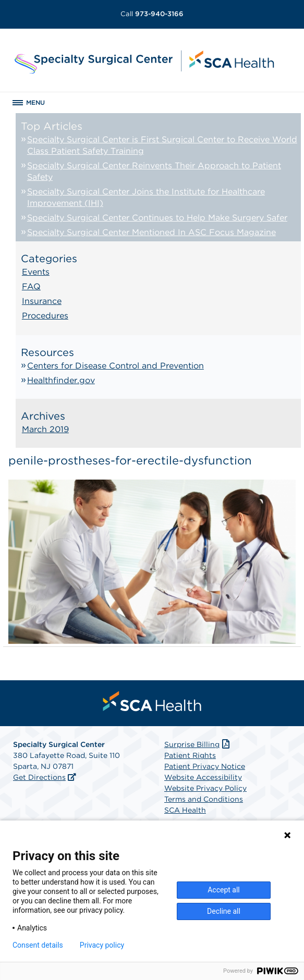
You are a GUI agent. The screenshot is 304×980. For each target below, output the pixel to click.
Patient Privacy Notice (205, 766)
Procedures (45, 316)
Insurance (42, 301)
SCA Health (185, 810)
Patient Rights (190, 755)
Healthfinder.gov (61, 380)
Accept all (224, 890)
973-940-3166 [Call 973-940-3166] (152, 14)
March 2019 (45, 429)
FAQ (31, 286)
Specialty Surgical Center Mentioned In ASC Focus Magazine (151, 232)
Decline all (224, 911)
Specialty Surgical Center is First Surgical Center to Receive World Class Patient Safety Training (162, 145)
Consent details (38, 945)
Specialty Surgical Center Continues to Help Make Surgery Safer (157, 218)
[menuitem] (152, 701)
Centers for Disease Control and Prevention (115, 366)
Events (36, 272)
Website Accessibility (203, 777)
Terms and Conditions (204, 799)
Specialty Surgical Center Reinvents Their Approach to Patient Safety (154, 171)
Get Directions (39, 777)
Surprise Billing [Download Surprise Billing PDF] (198, 744)
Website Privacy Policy (205, 788)
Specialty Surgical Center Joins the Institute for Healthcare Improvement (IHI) (146, 197)
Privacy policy (102, 945)
